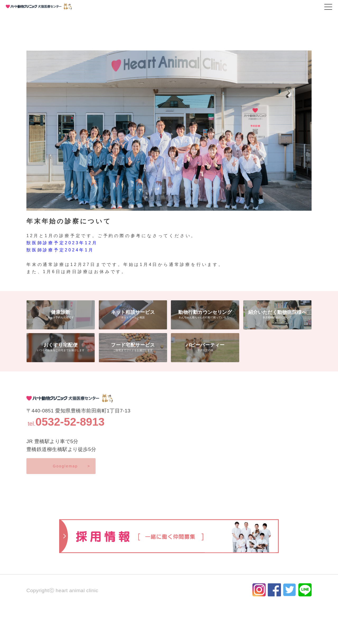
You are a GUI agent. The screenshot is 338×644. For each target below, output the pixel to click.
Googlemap (72, 466)
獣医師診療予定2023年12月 (62, 243)
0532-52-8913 (70, 422)
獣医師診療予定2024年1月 (60, 250)
